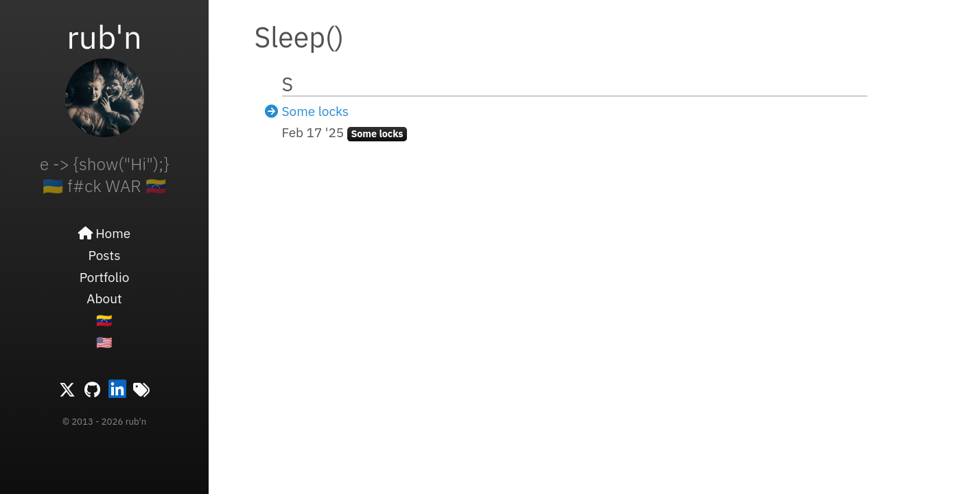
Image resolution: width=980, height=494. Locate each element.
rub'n (104, 36)
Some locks (316, 111)
